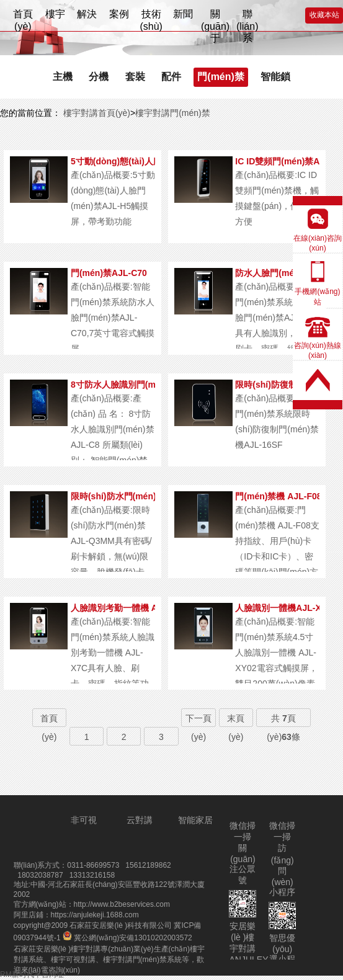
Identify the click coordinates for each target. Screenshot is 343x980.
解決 (87, 14)
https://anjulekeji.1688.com (95, 915)
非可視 (84, 820)
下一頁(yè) (198, 728)
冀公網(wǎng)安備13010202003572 (127, 938)
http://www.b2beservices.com (122, 904)
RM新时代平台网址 (32, 974)
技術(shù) (151, 19)
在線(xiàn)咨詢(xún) (318, 243)
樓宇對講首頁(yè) (96, 113)
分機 (99, 77)
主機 (63, 77)
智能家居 (195, 820)
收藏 (324, 15)
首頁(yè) (23, 19)
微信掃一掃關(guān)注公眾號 (243, 853)
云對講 (140, 820)
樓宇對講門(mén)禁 (173, 113)
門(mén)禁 (221, 77)
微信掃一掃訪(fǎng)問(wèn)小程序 (282, 859)
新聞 (183, 14)
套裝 (135, 77)
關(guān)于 (215, 19)
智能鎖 (275, 77)
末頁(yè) (236, 728)
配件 (171, 77)
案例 (119, 14)
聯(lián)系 (247, 19)
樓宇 (55, 14)
